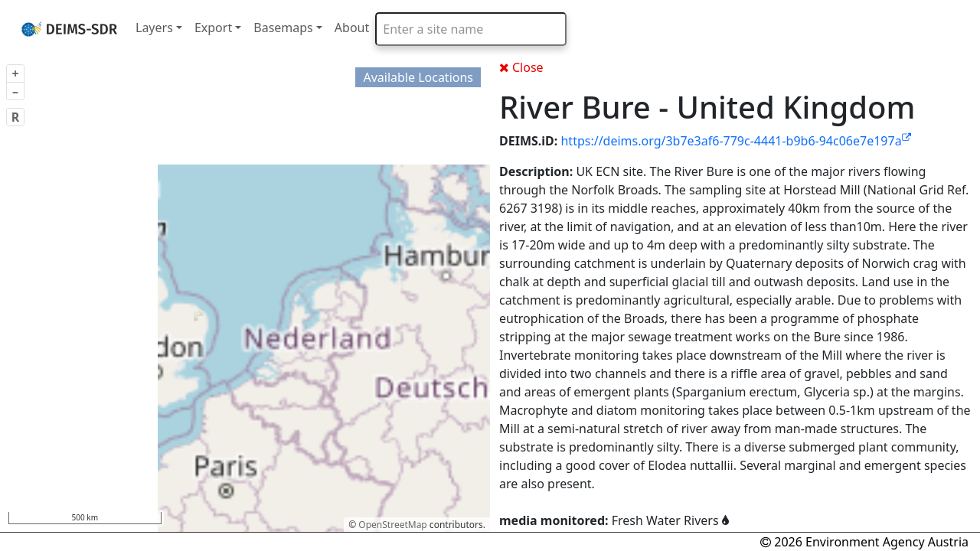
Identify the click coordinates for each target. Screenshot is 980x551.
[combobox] (471, 29)
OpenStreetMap (392, 525)
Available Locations (418, 77)
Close (521, 67)
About (352, 28)
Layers (154, 28)
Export (213, 28)
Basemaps (283, 28)
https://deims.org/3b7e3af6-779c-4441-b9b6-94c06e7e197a (735, 141)
